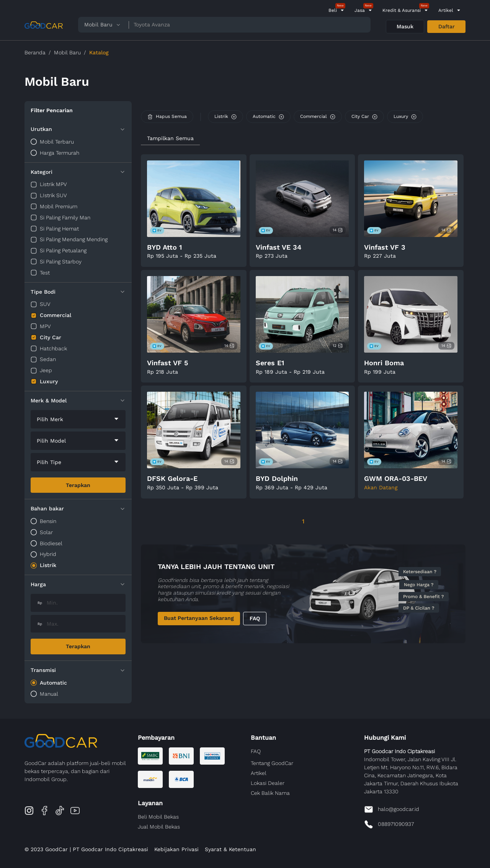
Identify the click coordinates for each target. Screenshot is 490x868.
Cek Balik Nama (270, 793)
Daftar (447, 26)
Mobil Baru (67, 52)
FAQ (255, 618)
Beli (333, 10)
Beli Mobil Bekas (158, 817)
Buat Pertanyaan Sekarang (199, 618)
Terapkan (78, 485)
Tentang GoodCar (272, 763)
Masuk (405, 26)
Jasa (360, 10)
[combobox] (78, 419)
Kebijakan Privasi (176, 849)
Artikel (446, 10)
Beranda (35, 52)
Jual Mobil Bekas (159, 827)
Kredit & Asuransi (402, 10)
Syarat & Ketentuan (230, 849)
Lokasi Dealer (268, 783)
